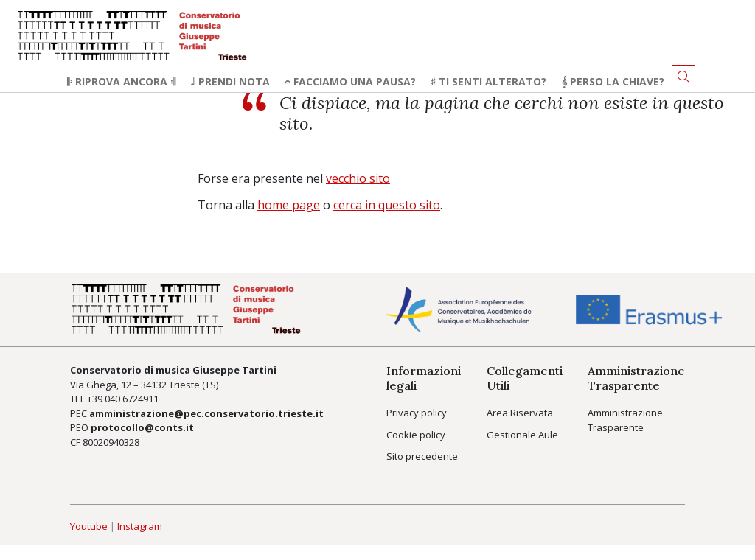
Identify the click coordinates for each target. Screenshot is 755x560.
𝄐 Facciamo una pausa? (350, 81)
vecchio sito (358, 178)
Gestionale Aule (522, 435)
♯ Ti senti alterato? (488, 81)
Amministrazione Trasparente (625, 420)
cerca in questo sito (387, 205)
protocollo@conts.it (142, 427)
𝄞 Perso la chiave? (613, 81)
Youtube (89, 526)
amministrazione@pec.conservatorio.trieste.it (206, 413)
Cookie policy (416, 435)
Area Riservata (520, 413)
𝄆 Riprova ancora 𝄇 (121, 81)
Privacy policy (417, 413)
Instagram (140, 526)
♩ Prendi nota (230, 81)
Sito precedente (422, 456)
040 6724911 (132, 399)
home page (289, 205)
